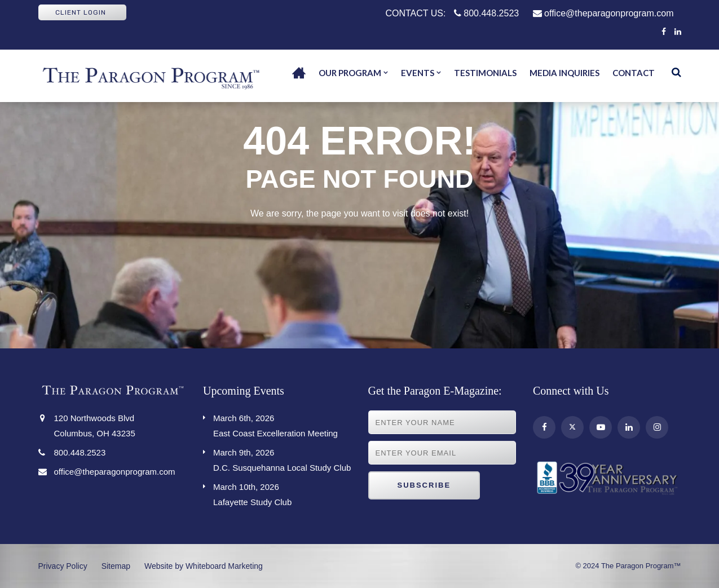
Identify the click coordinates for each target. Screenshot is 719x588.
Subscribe (424, 485)
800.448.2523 (486, 13)
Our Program (350, 73)
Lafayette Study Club (282, 493)
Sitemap (116, 566)
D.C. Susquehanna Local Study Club (282, 459)
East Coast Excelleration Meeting (282, 424)
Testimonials (485, 73)
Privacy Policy (63, 566)
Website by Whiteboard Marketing (204, 566)
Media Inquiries (564, 73)
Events (418, 73)
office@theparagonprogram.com (603, 13)
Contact (634, 73)
